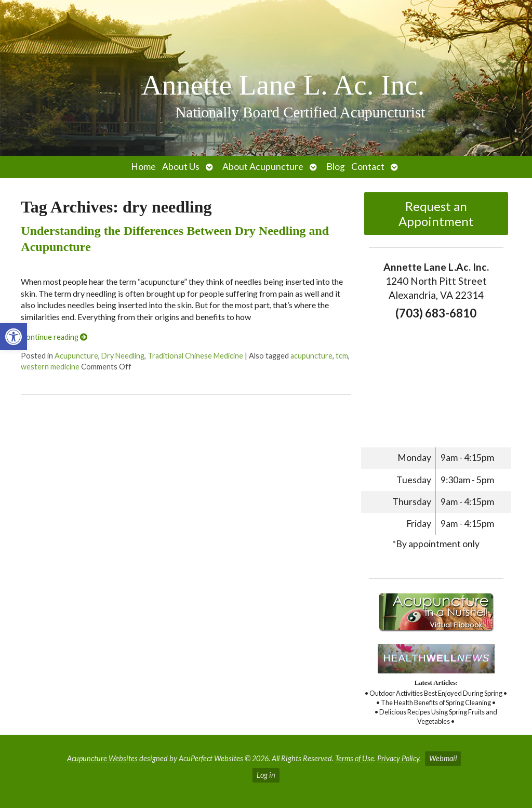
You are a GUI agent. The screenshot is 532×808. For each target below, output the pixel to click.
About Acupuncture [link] (263, 167)
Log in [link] (266, 775)
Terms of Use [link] (355, 758)
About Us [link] (181, 167)
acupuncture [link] (311, 356)
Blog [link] (336, 167)
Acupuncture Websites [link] (102, 758)
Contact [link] (368, 167)
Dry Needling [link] (123, 356)
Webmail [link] (443, 758)
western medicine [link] (50, 367)
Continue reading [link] (54, 337)
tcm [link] (342, 356)
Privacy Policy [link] (398, 758)
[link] (14, 337)
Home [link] (143, 167)
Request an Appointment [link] (436, 214)
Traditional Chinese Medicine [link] (195, 356)
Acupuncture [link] (76, 356)
